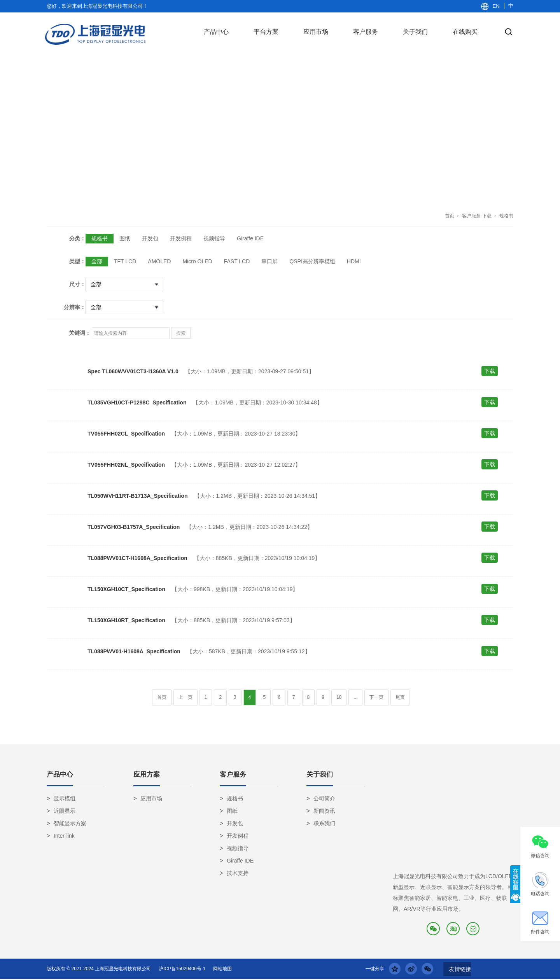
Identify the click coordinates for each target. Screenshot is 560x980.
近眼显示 (65, 811)
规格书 (506, 216)
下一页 (376, 697)
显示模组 (65, 798)
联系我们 (324, 823)
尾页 (400, 697)
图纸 (125, 238)
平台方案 (266, 32)
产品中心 (216, 32)
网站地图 (222, 969)
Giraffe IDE (250, 238)
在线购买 (465, 32)
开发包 (150, 238)
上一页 (185, 697)
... (355, 697)
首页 (450, 216)
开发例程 (181, 238)
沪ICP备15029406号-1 (182, 969)
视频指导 (214, 238)
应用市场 (316, 32)
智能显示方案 (70, 823)
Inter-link (64, 836)
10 (339, 697)
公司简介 (324, 798)
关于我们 (415, 32)
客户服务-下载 (477, 216)
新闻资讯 (324, 811)
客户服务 (366, 32)
